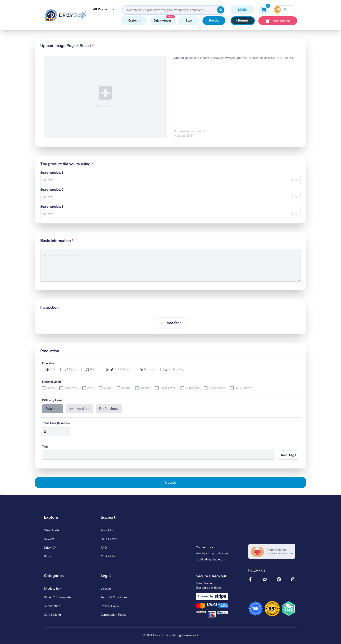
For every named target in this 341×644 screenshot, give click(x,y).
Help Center (109, 539)
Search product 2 (52, 190)
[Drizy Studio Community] (265, 579)
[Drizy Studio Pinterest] (279, 579)
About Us (107, 530)
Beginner (53, 409)
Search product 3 (52, 207)
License (106, 589)
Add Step (170, 323)
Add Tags (288, 455)
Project (214, 21)
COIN (284, 10)
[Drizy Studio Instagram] (293, 579)
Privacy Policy (110, 606)
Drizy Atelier (162, 21)
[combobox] (43, 180)
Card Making (52, 615)
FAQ (104, 548)
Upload (170, 483)
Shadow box (53, 589)
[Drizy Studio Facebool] (250, 579)
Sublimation (52, 606)
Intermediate (79, 409)
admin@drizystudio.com (212, 553)
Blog (189, 21)
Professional (109, 409)
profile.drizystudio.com (211, 559)
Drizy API (50, 548)
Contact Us (108, 556)
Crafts (135, 21)
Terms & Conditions (114, 597)
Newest (49, 539)
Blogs (48, 556)
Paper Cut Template (57, 597)
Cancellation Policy (113, 615)
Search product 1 (52, 173)
